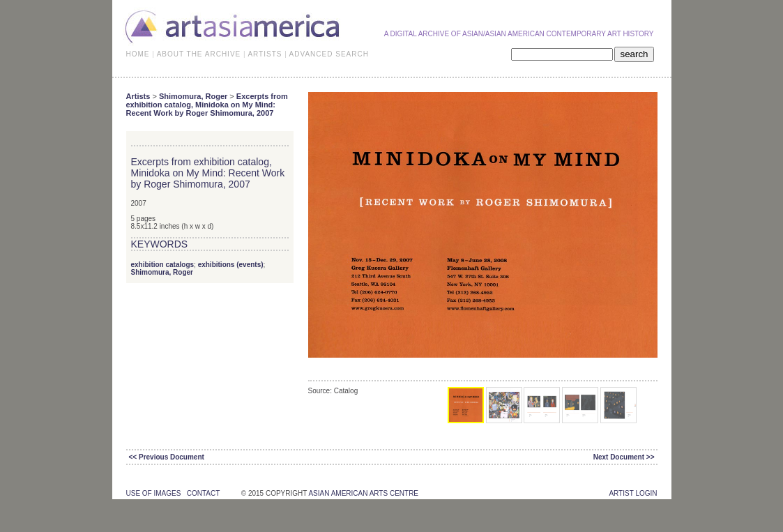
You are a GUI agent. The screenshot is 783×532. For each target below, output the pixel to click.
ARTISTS (265, 54)
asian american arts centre (363, 493)
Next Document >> (624, 457)
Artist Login (633, 493)
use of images (154, 493)
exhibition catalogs (163, 265)
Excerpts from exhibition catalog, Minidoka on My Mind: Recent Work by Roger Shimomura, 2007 (207, 105)
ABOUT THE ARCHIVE (199, 54)
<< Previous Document (167, 457)
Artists (138, 96)
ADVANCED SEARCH (329, 54)
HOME (138, 54)
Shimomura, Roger (193, 96)
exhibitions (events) (231, 265)
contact (203, 493)
